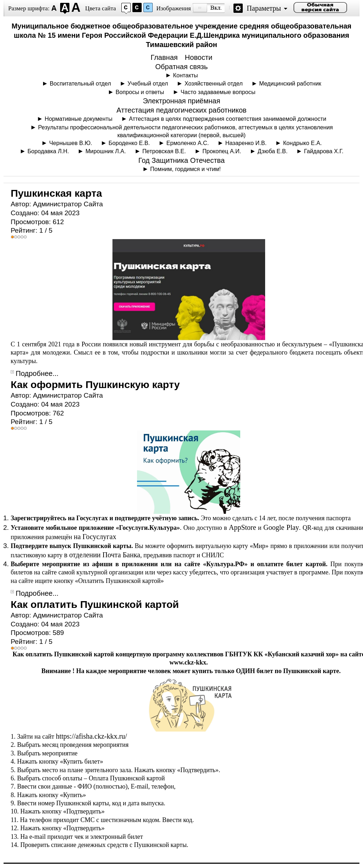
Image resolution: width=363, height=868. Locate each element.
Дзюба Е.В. (273, 151)
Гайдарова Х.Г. (324, 151)
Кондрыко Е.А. (302, 143)
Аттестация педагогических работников (181, 110)
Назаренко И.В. (246, 143)
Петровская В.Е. (164, 151)
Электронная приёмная (181, 101)
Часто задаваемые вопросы (218, 92)
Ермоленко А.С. (187, 143)
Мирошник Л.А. (106, 151)
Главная (164, 57)
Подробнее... (37, 373)
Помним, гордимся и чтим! (185, 169)
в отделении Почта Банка (102, 555)
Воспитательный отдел (80, 83)
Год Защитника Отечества (182, 160)
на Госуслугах (95, 537)
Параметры (264, 8)
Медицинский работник (290, 83)
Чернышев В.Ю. (71, 143)
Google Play (281, 527)
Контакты (185, 75)
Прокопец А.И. (222, 151)
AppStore (243, 527)
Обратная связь (181, 67)
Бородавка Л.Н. (48, 151)
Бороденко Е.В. (129, 143)
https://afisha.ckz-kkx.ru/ (91, 736)
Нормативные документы (79, 119)
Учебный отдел (148, 83)
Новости (198, 57)
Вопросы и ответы (140, 92)
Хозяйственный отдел (214, 83)
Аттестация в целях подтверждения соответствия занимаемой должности (228, 119)
